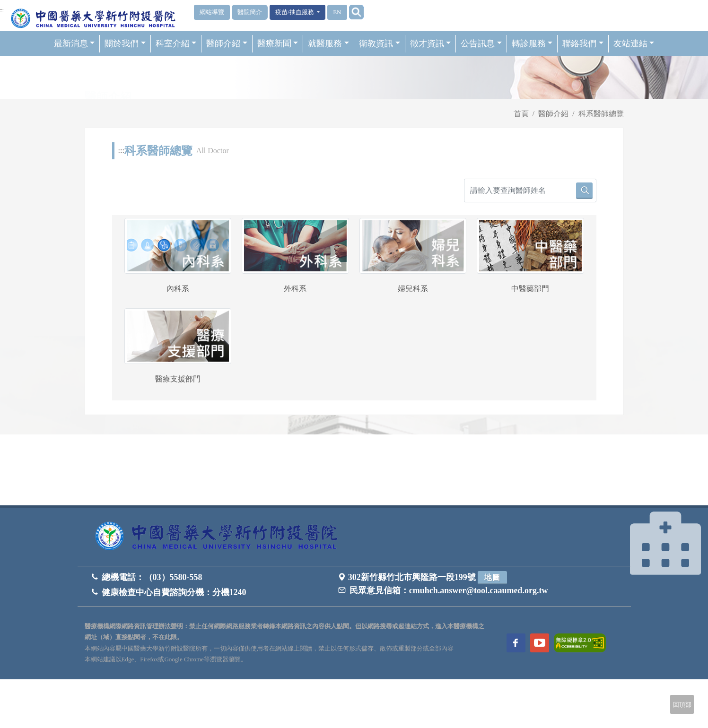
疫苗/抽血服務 (295, 12)
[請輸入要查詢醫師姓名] (530, 191)
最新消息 (74, 43)
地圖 (492, 577)
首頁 (521, 114)
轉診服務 (532, 43)
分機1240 (229, 592)
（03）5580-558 (173, 577)
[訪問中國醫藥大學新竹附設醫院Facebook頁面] (516, 643)
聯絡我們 (583, 43)
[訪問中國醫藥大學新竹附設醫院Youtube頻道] (540, 643)
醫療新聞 (278, 43)
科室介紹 (176, 43)
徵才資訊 (431, 43)
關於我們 (125, 43)
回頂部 (682, 705)
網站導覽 (212, 12)
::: (2, 10)
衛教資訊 (380, 43)
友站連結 (634, 43)
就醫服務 (328, 43)
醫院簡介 (250, 12)
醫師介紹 (227, 43)
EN (337, 12)
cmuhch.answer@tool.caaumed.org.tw (479, 590)
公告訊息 (481, 43)
